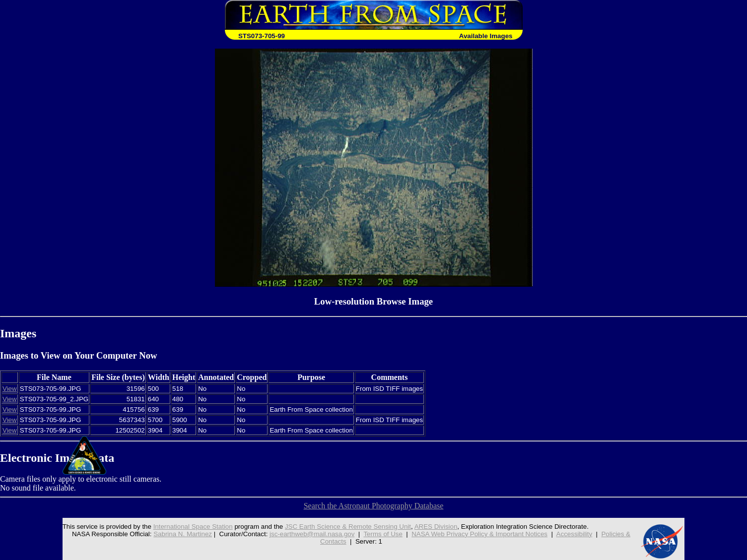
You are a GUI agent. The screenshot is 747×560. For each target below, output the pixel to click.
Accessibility (575, 534)
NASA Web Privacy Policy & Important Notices (479, 534)
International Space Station (193, 527)
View (10, 389)
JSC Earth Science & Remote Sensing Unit (348, 527)
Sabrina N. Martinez (183, 534)
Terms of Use (383, 534)
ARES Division (436, 527)
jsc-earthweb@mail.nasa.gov (312, 534)
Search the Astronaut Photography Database (374, 506)
